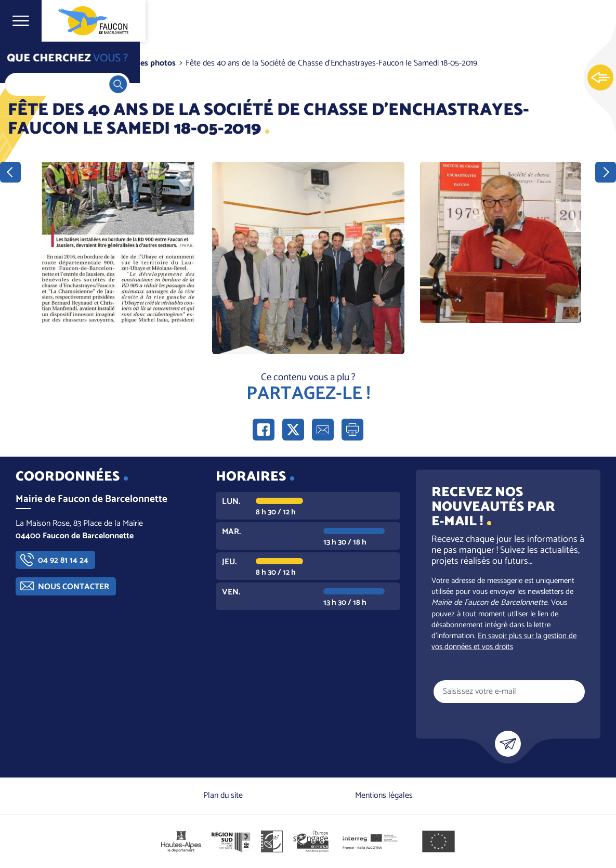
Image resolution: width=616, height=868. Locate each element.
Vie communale (81, 63)
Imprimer (352, 430)
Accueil (29, 63)
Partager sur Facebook (264, 430)
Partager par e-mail (323, 430)
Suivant (606, 172)
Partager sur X (293, 430)
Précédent (10, 172)
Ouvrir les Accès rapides (600, 78)
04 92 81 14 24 (63, 560)
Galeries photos (148, 63)
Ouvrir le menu (21, 21)
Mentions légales (384, 795)
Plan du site (223, 795)
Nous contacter (74, 587)
